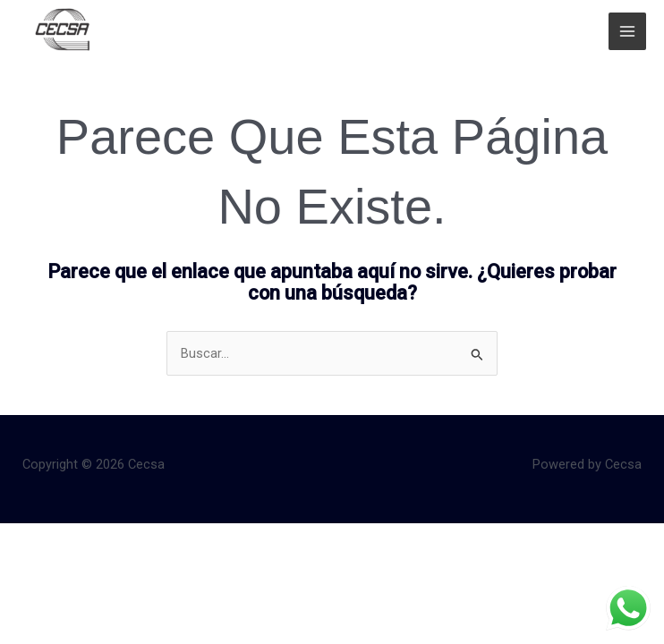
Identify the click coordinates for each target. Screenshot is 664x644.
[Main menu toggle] (627, 31)
